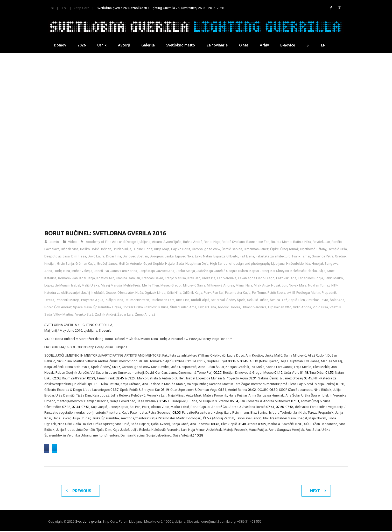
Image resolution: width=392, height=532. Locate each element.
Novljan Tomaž (319, 285)
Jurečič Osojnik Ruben (231, 271)
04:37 (114, 390)
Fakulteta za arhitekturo (273, 256)
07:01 (295, 401)
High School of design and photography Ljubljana (247, 264)
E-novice (288, 45)
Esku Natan (203, 256)
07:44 (76, 407)
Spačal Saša (82, 307)
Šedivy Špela (236, 300)
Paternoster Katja (238, 293)
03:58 (340, 384)
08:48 (242, 424)
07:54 (289, 407)
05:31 (222, 390)
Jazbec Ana (165, 271)
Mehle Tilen (150, 285)
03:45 (308, 378)
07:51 (85, 407)
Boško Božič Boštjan (96, 249)
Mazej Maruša (111, 285)
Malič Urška (90, 285)
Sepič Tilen (297, 300)
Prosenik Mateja (68, 300)
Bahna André (193, 242)
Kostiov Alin (105, 278)
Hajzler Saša (174, 264)
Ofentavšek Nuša (130, 293)
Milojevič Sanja (194, 285)
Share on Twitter (106, 449)
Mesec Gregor (171, 285)
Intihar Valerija (82, 271)
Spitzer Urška (133, 307)
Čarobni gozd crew (206, 249)
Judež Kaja (205, 271)
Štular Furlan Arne (183, 307)
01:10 (189, 361)
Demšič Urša (337, 249)
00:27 (217, 373)
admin (54, 242)
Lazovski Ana (286, 278)
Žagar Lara (125, 314)
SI (52, 8)
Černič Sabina (232, 249)
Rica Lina (183, 300)
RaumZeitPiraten (137, 300)
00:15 (232, 361)
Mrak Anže (262, 285)
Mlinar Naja (244, 285)
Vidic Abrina (302, 307)
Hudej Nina (62, 271)
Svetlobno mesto (181, 45)
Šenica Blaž (278, 300)
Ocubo (111, 293)
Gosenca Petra (323, 256)
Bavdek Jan (321, 242)
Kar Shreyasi (280, 271)
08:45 (215, 424)
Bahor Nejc (212, 242)
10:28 (199, 435)
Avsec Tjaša (172, 242)
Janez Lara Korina (124, 271)
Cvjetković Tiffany (313, 249)
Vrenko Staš (84, 314)
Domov (60, 45)
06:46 (163, 401)
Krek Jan (194, 278)
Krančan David (152, 278)
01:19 (278, 373)
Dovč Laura (96, 256)
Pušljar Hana (114, 300)
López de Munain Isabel (62, 285)
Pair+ (207, 293)
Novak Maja (298, 285)
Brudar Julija (122, 249)
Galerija (148, 45)
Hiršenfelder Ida (298, 264)
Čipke (274, 249)
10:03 (299, 424)
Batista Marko (281, 242)
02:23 (91, 378)
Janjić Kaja (147, 271)
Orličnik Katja (192, 293)
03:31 (253, 378)
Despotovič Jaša (57, 256)
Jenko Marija (185, 271)
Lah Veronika (227, 278)
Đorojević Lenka (162, 256)
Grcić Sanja (65, 264)
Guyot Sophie (153, 264)
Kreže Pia (209, 278)
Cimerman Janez (256, 249)
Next (315, 492)
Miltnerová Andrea (220, 285)
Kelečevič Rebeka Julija (308, 271)
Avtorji (124, 45)
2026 (82, 45)
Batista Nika (302, 242)
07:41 (270, 407)
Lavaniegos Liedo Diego (256, 278)
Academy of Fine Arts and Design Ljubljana (118, 242)
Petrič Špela (276, 293)
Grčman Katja (85, 264)
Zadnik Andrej (105, 314)
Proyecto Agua (92, 300)
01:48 (304, 373)
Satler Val (218, 300)
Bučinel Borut (143, 249)
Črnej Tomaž (289, 249)
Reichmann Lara (163, 300)
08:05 (176, 412)
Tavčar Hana (207, 307)
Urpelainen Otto (280, 307)
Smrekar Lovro (317, 300)
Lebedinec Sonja (310, 278)
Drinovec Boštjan (135, 256)
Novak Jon (279, 285)
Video (72, 242)
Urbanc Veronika (254, 307)
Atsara (157, 242)
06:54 (234, 401)
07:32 (66, 407)
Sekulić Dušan (258, 300)
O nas (244, 45)
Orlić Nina (174, 293)
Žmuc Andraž (145, 314)
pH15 (291, 293)
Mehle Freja (132, 285)
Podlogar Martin (308, 293)
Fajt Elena (247, 256)
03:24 (132, 378)
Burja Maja (162, 249)
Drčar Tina (114, 256)
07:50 (280, 407)
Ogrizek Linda (155, 293)
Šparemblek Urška (107, 307)
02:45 (120, 378)
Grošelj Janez (107, 264)
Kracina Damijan (128, 278)
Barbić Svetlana (233, 242)
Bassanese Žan (258, 242)
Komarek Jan (68, 278)
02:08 (56, 378)
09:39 (262, 424)
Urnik (102, 45)
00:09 (177, 361)
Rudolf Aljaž (200, 300)
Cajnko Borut (181, 249)
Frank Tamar (301, 256)
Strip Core (82, 8)
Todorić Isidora (229, 307)
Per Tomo (259, 293)
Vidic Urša (320, 307)
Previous (82, 492)
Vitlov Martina (64, 314)
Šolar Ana (337, 300)
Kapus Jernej (259, 271)
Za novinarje (217, 45)
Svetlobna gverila (88, 523)
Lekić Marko (334, 278)
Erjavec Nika (184, 256)
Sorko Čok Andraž (58, 307)
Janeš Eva (101, 271)
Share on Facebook (65, 449)
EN (64, 8)
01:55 (329, 373)
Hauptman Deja (197, 264)
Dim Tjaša (79, 256)
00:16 (116, 367)
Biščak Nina (70, 249)
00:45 (244, 361)
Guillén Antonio (130, 264)
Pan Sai (218, 293)
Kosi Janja (87, 278)
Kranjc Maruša (175, 278)
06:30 (273, 390)
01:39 (201, 361)
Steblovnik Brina (156, 307)
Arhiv (264, 45)
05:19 (165, 390)
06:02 (252, 390)
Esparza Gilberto (226, 256)
